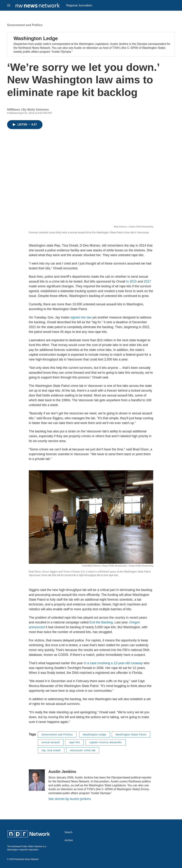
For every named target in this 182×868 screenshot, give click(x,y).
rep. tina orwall (51, 750)
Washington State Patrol (131, 734)
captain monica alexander (106, 742)
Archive (69, 840)
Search (68, 832)
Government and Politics (25, 25)
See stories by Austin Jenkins (70, 799)
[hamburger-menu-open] (9, 5)
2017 (147, 281)
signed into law (81, 317)
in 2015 (131, 281)
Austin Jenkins (62, 772)
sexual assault (51, 742)
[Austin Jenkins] (37, 780)
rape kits (74, 742)
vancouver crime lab (83, 750)
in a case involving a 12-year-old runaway (113, 663)
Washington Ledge (36, 38)
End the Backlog (101, 622)
